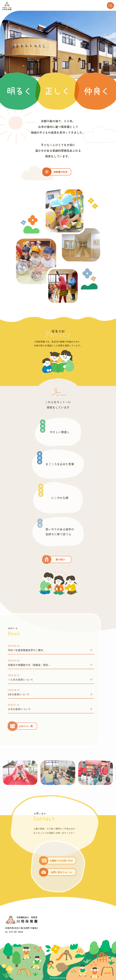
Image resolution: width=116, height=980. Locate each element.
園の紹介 (60, 570)
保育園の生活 (60, 172)
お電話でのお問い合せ (61, 872)
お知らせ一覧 (26, 737)
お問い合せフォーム (61, 883)
